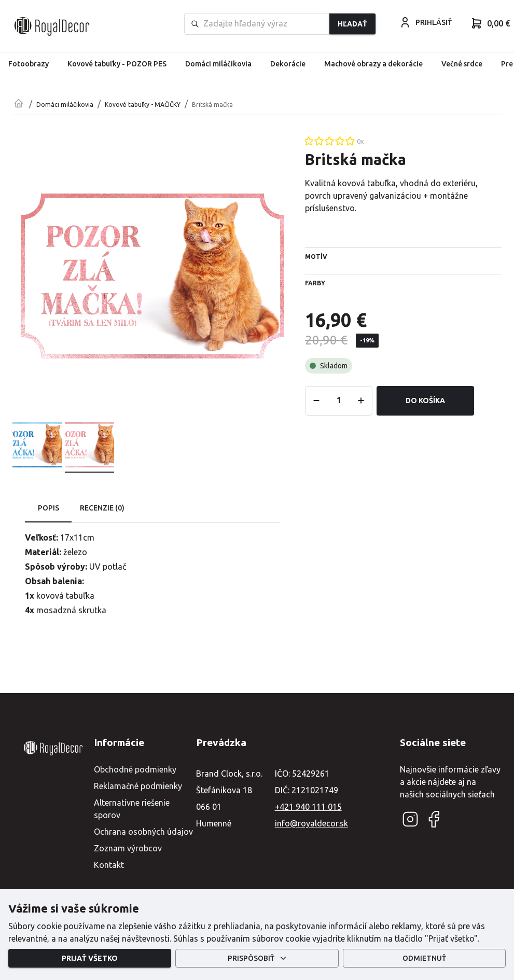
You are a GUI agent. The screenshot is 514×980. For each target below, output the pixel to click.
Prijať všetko (90, 958)
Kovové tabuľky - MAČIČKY (143, 105)
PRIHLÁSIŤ (425, 22)
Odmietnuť (424, 958)
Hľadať (352, 24)
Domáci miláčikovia (65, 105)
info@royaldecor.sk (311, 823)
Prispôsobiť (257, 958)
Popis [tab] (48, 508)
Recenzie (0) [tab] (102, 508)
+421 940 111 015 (308, 807)
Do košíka (425, 401)
